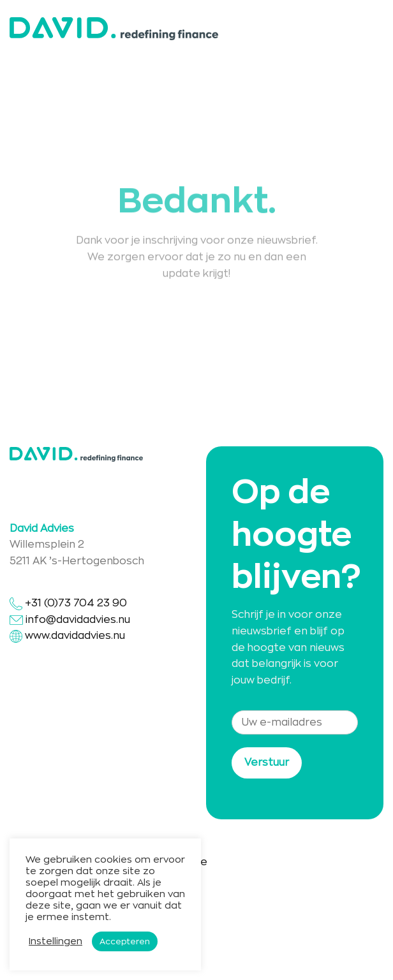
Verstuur (267, 763)
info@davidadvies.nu (78, 620)
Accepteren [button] (125, 941)
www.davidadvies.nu (75, 636)
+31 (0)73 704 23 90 (68, 603)
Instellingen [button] (56, 941)
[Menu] (376, 28)
